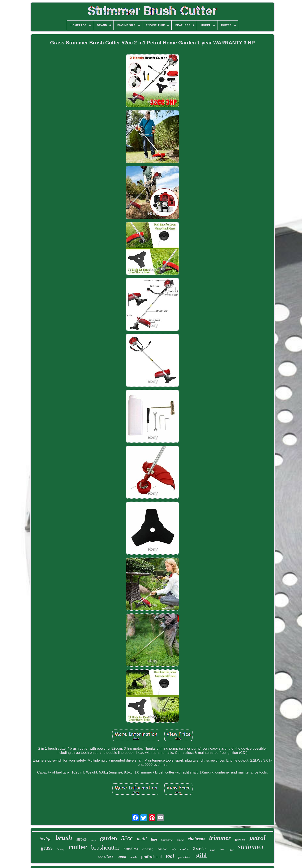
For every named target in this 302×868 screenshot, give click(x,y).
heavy (93, 840)
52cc (127, 838)
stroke (81, 839)
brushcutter (105, 847)
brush (64, 838)
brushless (131, 849)
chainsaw (197, 839)
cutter (78, 847)
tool (170, 856)
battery (61, 849)
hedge (45, 839)
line (154, 839)
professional (151, 857)
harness (240, 840)
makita (180, 840)
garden (109, 838)
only (173, 849)
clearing (148, 849)
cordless (106, 856)
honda (134, 857)
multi (142, 839)
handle (162, 849)
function (185, 857)
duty (232, 850)
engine (185, 849)
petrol (258, 838)
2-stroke (200, 849)
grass (47, 848)
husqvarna (167, 840)
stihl (201, 855)
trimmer (220, 838)
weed (122, 857)
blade (213, 850)
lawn (222, 849)
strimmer (251, 847)
